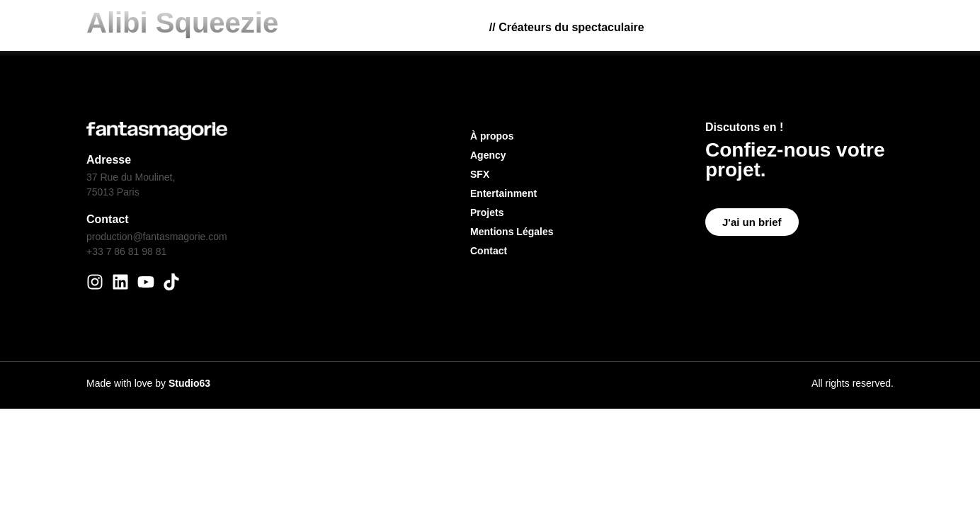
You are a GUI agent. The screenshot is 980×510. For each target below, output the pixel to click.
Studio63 (189, 383)
